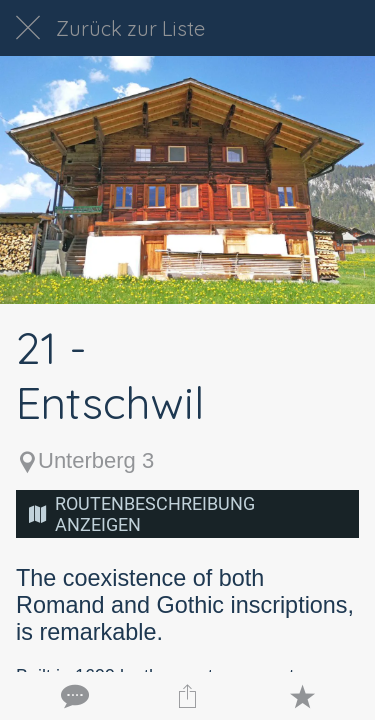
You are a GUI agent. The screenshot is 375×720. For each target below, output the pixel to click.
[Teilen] (187, 696)
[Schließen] (28, 28)
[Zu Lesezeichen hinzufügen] (302, 696)
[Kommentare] (73, 696)
